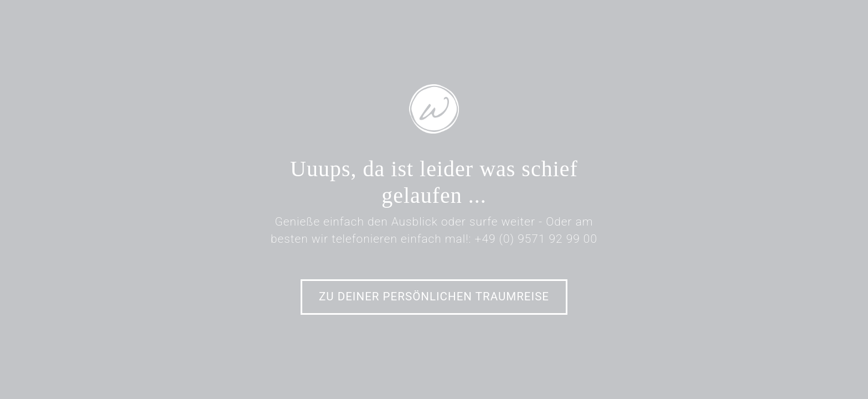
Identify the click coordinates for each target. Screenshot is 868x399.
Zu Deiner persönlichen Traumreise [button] (434, 296)
